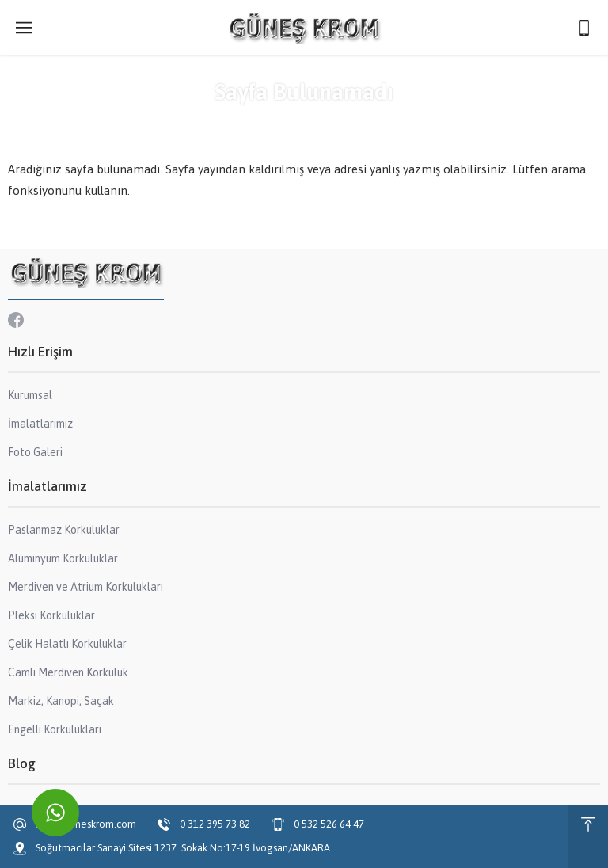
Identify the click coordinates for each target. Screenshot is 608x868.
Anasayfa (255, 120)
